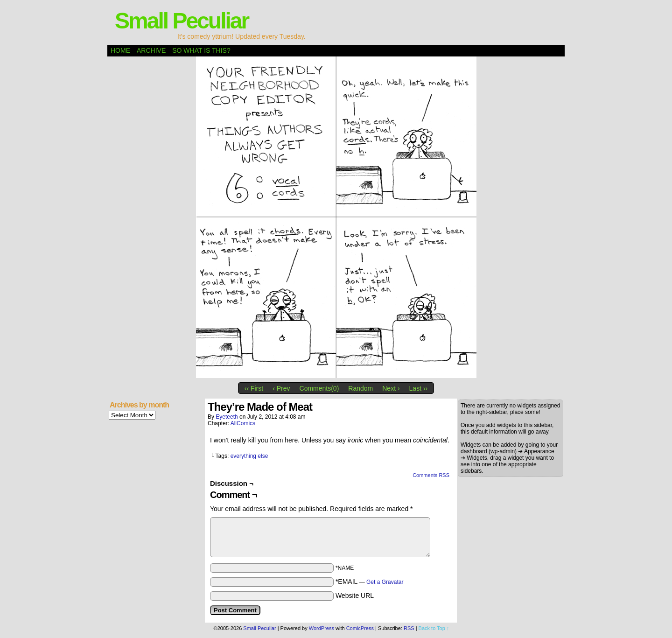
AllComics (243, 423)
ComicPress (360, 628)
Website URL (355, 596)
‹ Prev (281, 388)
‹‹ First (254, 388)
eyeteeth (227, 417)
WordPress (322, 628)
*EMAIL (370, 582)
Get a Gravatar (385, 582)
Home (120, 50)
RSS (409, 628)
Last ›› (419, 388)
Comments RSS (431, 475)
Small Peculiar (182, 21)
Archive (151, 50)
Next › (391, 388)
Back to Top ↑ (434, 628)
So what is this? (201, 50)
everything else (249, 456)
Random (360, 388)
